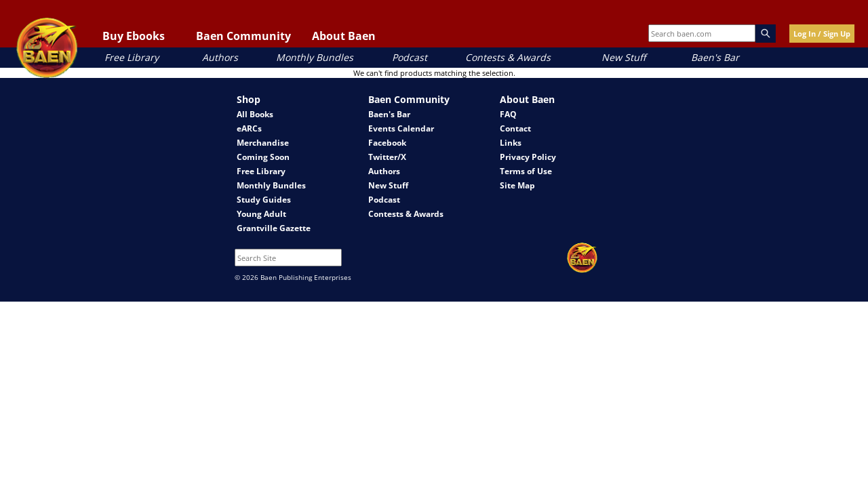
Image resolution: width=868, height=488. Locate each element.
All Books (255, 114)
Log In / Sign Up (822, 34)
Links (511, 143)
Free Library (132, 57)
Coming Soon (263, 157)
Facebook (387, 143)
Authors (220, 57)
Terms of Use (526, 171)
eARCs (249, 128)
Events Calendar (401, 128)
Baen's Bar (715, 57)
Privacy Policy (528, 157)
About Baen (344, 36)
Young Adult (261, 214)
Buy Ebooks (134, 36)
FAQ (508, 114)
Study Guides (264, 200)
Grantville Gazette (274, 228)
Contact (515, 128)
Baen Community (243, 36)
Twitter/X (387, 157)
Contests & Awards (508, 57)
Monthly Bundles (315, 57)
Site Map (517, 185)
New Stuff (624, 57)
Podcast (410, 57)
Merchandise (263, 143)
